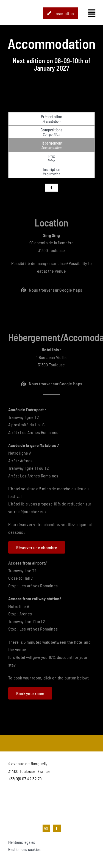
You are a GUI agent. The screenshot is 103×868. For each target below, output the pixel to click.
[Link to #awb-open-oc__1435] (92, 13)
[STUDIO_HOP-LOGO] (19, 3)
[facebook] (51, 188)
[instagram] (46, 828)
